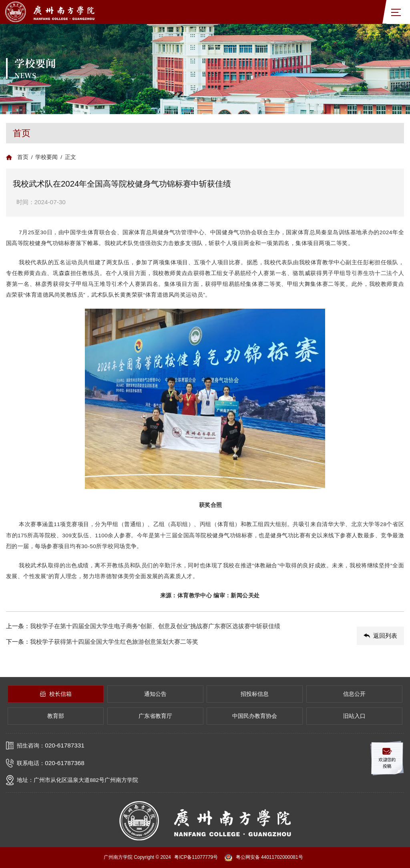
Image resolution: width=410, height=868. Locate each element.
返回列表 (380, 636)
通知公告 (155, 694)
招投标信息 (255, 694)
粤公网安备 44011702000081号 (264, 858)
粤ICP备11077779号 (196, 857)
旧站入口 (354, 716)
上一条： (178, 626)
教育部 (56, 716)
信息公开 (354, 694)
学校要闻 (46, 157)
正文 (70, 157)
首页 (23, 157)
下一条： (178, 642)
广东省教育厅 (155, 716)
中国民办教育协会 (255, 716)
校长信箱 (56, 694)
